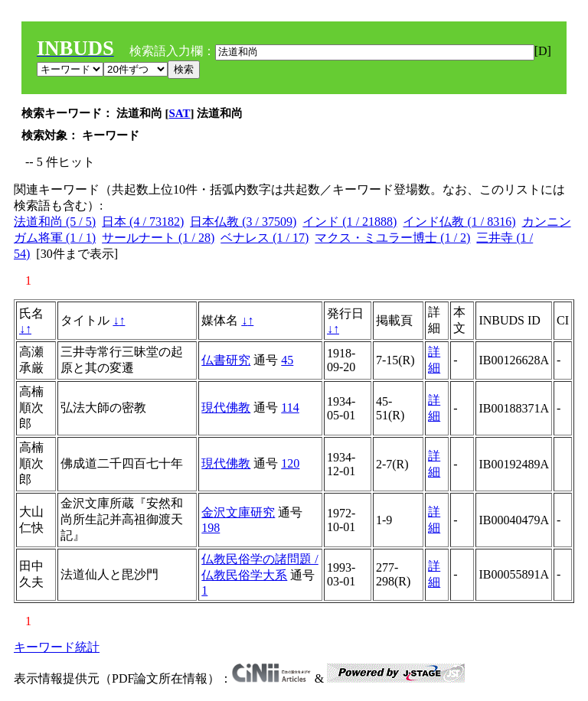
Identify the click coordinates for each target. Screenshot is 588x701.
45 (287, 360)
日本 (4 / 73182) (143, 222)
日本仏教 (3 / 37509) (243, 222)
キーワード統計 (57, 647)
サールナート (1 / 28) (158, 238)
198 (211, 528)
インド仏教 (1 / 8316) (459, 222)
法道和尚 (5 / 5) (55, 222)
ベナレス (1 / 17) (265, 238)
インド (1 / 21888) (350, 222)
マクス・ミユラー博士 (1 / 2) (392, 238)
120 (290, 463)
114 (290, 408)
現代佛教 (226, 408)
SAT (180, 113)
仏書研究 (226, 360)
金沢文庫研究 (238, 512)
